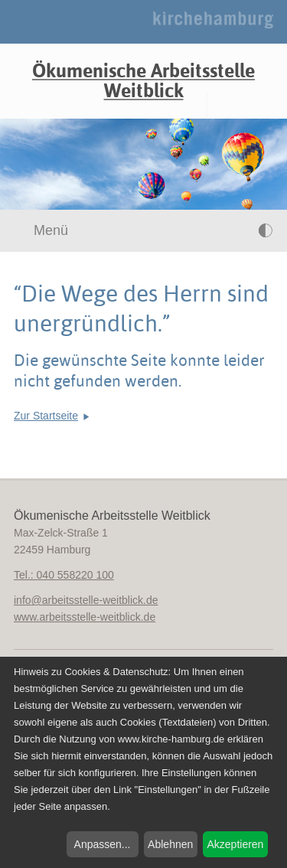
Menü (42, 230)
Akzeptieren (235, 844)
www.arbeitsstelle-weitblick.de (85, 617)
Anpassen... (103, 844)
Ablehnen (170, 844)
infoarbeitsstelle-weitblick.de (86, 600)
